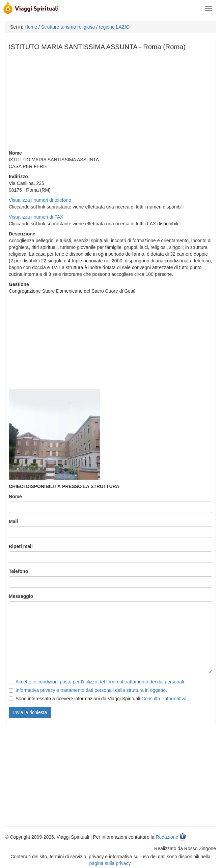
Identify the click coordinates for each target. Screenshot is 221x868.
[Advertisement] (111, 102)
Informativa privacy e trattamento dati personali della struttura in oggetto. (91, 690)
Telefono (18, 571)
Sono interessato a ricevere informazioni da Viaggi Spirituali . (98, 699)
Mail (13, 521)
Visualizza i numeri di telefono (40, 200)
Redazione (167, 837)
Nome (15, 496)
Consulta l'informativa (164, 699)
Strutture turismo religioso (68, 27)
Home (31, 27)
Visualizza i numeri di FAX (36, 217)
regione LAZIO (114, 27)
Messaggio (21, 596)
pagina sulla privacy (110, 863)
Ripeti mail (21, 546)
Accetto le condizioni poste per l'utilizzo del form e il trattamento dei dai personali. (100, 682)
